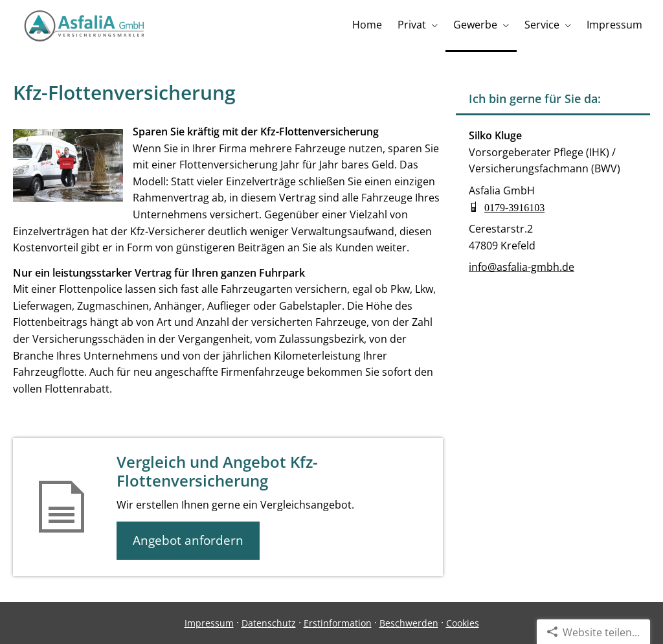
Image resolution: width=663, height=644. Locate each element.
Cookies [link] (463, 623)
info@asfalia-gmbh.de (522, 267)
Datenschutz (269, 623)
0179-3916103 (514, 207)
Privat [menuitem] (412, 25)
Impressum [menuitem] (614, 25)
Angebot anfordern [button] (188, 540)
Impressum (209, 623)
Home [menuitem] (367, 25)
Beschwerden (409, 623)
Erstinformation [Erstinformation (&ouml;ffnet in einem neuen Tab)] (338, 623)
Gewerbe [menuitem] (475, 25)
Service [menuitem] (542, 25)
